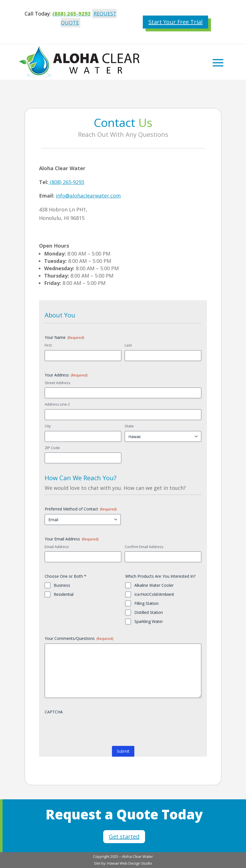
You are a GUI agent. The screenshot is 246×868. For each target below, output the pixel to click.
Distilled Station (149, 612)
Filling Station (146, 603)
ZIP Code (52, 448)
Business (62, 585)
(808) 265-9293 (66, 182)
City (48, 426)
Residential (64, 594)
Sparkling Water (149, 621)
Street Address (58, 383)
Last (128, 345)
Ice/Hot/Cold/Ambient (154, 594)
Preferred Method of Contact (81, 509)
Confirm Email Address (144, 547)
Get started (124, 836)
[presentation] (88, 728)
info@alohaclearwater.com (88, 196)
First (48, 345)
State (129, 426)
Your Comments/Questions (79, 638)
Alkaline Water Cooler (154, 585)
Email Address (57, 547)
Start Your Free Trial (175, 22)
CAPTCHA (54, 712)
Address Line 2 (57, 404)
